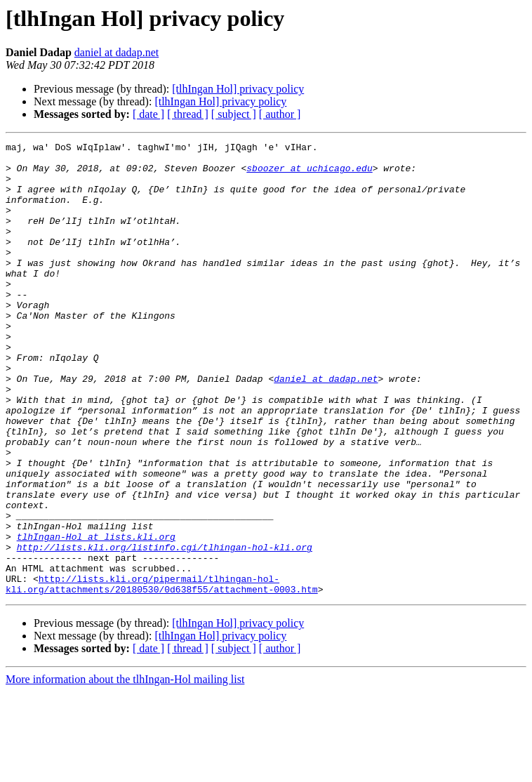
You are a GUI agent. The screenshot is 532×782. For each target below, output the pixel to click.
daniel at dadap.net (117, 52)
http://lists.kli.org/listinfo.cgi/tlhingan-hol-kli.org (165, 629)
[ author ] (280, 114)
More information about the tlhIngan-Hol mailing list (125, 770)
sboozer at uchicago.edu (309, 174)
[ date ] (148, 114)
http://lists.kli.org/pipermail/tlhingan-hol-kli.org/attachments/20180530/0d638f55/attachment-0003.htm (162, 673)
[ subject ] (234, 114)
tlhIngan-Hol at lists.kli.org (96, 616)
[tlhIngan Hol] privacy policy (238, 89)
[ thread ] (188, 114)
